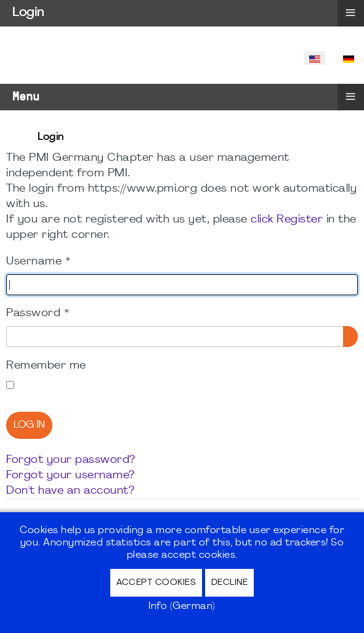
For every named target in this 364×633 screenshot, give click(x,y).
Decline (230, 583)
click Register (287, 220)
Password (38, 313)
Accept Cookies (156, 583)
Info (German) (182, 606)
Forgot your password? (71, 460)
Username (38, 262)
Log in (29, 425)
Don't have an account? (70, 491)
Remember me (46, 366)
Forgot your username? (71, 476)
